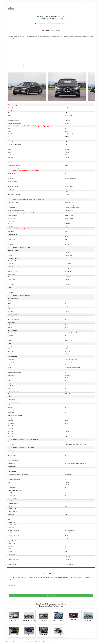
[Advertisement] (51, 53)
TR (72, 4)
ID (93, 4)
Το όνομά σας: (12, 580)
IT (86, 4)
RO (81, 4)
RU (75, 4)
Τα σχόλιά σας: (12, 585)
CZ (89, 4)
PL (91, 4)
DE (87, 4)
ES (83, 4)
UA (79, 4)
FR (77, 4)
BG (73, 4)
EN (70, 4)
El (84, 4)
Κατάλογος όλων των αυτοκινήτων (14, 66)
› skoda (23, 66)
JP (94, 4)
